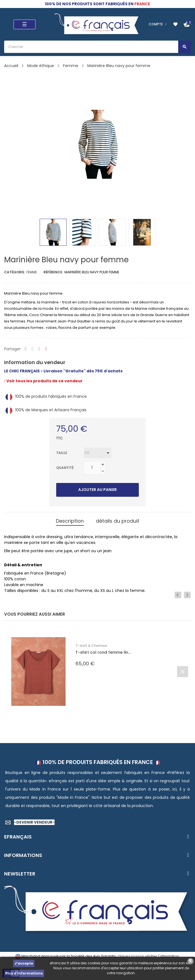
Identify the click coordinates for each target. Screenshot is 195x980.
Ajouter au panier (97, 490)
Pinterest (46, 349)
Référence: (53, 272)
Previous (178, 595)
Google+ (39, 349)
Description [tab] (70, 521)
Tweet (32, 349)
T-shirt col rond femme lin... (103, 652)
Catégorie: (15, 272)
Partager (26, 349)
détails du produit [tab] (118, 521)
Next (187, 595)
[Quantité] (92, 468)
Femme (32, 272)
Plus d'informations (24, 973)
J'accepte (24, 963)
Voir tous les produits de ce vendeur (43, 381)
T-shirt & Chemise (91, 646)
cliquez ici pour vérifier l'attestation (148, 956)
